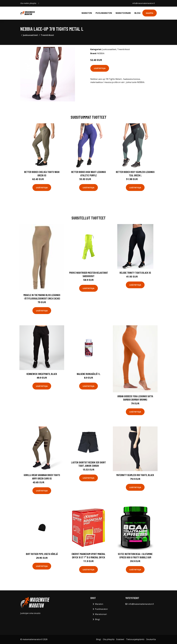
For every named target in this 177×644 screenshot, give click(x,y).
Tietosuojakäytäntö (135, 639)
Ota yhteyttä (109, 639)
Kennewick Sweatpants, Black (42, 374)
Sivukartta (151, 639)
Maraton (87, 13)
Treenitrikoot (47, 35)
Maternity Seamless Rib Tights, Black (135, 475)
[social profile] (39, 3)
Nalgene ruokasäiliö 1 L (89, 374)
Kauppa (150, 13)
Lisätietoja (100, 68)
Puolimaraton (104, 13)
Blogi (137, 13)
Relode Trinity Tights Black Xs (135, 273)
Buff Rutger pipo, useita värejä (42, 554)
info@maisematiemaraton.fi (144, 3)
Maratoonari (123, 13)
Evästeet (120, 639)
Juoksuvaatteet (30, 35)
